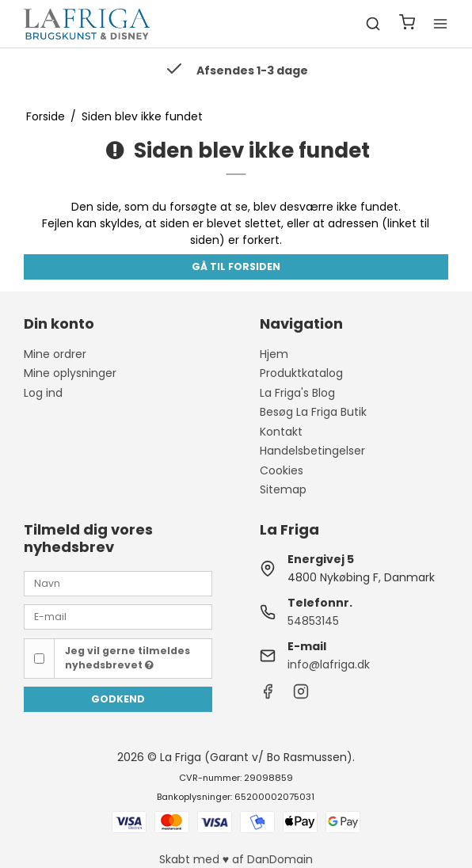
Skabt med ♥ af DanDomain (236, 859)
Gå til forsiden (236, 266)
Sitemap (283, 489)
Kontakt (281, 432)
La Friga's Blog (297, 393)
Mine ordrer (55, 354)
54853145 (313, 621)
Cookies (282, 470)
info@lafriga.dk (329, 664)
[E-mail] (118, 616)
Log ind (43, 393)
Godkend (118, 699)
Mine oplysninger (70, 373)
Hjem (274, 354)
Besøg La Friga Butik (313, 412)
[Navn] (118, 583)
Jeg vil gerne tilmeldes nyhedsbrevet (128, 658)
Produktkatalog (301, 373)
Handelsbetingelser (312, 451)
